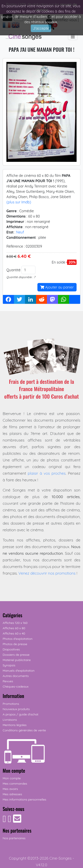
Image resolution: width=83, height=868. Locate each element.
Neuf (20, 232)
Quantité (14, 270)
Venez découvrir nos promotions (47, 573)
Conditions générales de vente (24, 730)
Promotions (11, 704)
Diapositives (11, 649)
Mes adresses (12, 794)
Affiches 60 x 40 (14, 633)
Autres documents (16, 676)
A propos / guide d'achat (20, 714)
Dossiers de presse (16, 655)
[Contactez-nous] (17, 821)
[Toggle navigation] (73, 37)
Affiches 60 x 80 (14, 628)
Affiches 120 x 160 (15, 623)
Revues (8, 681)
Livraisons (10, 720)
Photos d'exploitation (18, 639)
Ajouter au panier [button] (57, 287)
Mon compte (12, 778)
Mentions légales (15, 725)
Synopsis (9, 665)
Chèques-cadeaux (16, 686)
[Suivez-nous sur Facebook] (4, 821)
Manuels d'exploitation (19, 671)
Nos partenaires (14, 838)
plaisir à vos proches (47, 473)
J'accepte (41, 28)
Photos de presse (15, 644)
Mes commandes (15, 784)
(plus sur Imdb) (19, 202)
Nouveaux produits (16, 709)
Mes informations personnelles (24, 799)
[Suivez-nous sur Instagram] (9, 821)
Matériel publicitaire (17, 660)
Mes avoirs (10, 789)
